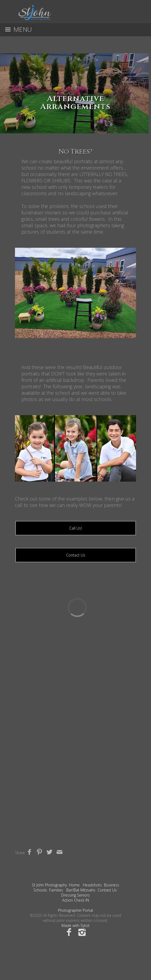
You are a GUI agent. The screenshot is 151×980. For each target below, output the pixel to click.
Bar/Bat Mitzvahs (81, 890)
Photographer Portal (75, 910)
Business (112, 885)
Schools (40, 890)
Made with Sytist (75, 925)
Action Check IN (76, 900)
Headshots (92, 885)
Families (56, 890)
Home (74, 885)
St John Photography (49, 885)
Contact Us (76, 555)
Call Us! (75, 528)
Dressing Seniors (75, 895)
